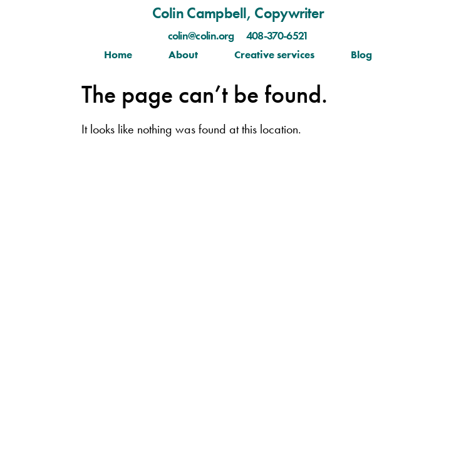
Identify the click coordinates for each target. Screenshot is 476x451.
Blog (361, 54)
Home (118, 54)
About (183, 54)
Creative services (274, 54)
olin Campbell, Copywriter (243, 13)
